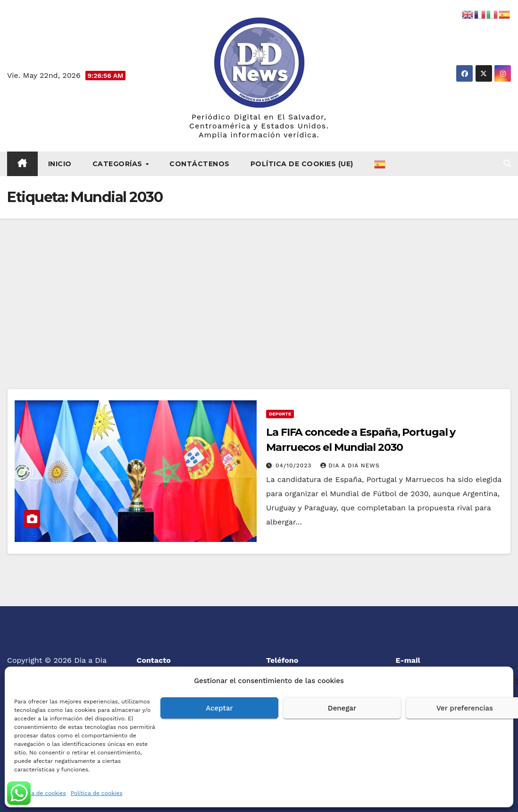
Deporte (280, 414)
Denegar (342, 708)
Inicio (60, 164)
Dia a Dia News (350, 465)
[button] (507, 164)
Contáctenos (200, 164)
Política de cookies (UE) (302, 164)
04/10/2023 (295, 465)
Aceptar (219, 708)
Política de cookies (40, 793)
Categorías (119, 164)
